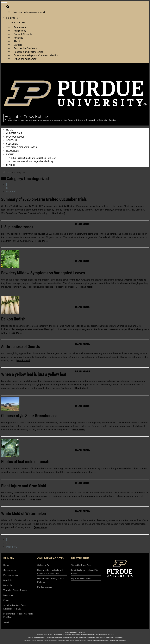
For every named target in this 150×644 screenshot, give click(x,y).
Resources (12, 151)
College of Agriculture (135, 73)
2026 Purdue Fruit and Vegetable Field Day (32, 161)
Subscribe (12, 144)
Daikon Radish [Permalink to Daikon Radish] (13, 318)
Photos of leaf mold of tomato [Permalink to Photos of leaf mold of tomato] (26, 461)
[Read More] (58, 213)
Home (10, 130)
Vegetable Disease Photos (22, 147)
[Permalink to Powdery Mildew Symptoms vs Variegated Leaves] (75, 259)
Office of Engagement (25, 59)
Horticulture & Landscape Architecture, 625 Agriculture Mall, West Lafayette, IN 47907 (84, 634)
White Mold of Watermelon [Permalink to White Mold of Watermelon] (24, 513)
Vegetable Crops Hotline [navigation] (26, 116)
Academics (20, 27)
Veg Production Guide (81, 578)
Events (10, 154)
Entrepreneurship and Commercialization (36, 55)
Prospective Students (25, 48)
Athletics (18, 38)
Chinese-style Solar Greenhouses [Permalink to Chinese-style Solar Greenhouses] (29, 415)
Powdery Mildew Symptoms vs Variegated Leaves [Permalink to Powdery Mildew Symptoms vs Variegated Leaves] (43, 272)
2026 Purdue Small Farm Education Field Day (34, 158)
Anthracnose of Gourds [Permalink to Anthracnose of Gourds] (20, 346)
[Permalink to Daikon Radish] (75, 305)
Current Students (23, 34)
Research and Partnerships (28, 52)
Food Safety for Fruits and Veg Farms (85, 572)
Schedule (12, 140)
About (17, 41)
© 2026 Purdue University (36, 637)
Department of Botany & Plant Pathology (51, 580)
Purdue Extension (132, 76)
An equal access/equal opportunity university (62, 637)
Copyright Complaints (87, 637)
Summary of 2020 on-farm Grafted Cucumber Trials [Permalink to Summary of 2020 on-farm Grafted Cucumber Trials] (44, 199)
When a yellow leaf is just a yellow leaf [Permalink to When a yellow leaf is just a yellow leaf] (34, 374)
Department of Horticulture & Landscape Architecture (50, 572)
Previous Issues (15, 137)
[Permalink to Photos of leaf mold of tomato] (75, 448)
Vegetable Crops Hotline (114, 637)
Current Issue (14, 133)
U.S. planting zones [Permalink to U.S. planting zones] (17, 226)
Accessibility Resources (118, 640)
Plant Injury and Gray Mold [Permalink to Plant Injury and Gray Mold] (24, 485)
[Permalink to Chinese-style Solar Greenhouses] (75, 404)
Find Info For (13, 18)
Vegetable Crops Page (81, 565)
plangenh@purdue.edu (101, 640)
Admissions (20, 30)
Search (11, 165)
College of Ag (43, 565)
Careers (18, 45)
